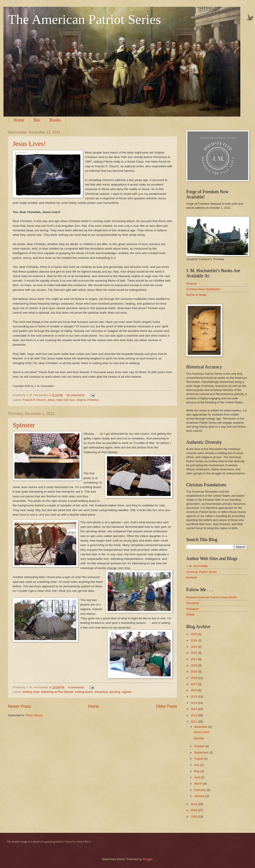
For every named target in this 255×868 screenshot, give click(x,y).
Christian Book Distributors (203, 289)
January (200, 796)
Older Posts (167, 706)
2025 (194, 634)
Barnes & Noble (196, 295)
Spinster (24, 425)
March (198, 784)
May (197, 771)
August (199, 759)
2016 (194, 690)
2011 (194, 722)
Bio (37, 120)
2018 (194, 678)
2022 (194, 653)
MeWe (190, 614)
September (202, 752)
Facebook (193, 603)
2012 (194, 715)
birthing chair (31, 692)
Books (55, 120)
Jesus (51, 400)
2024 (194, 640)
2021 (194, 659)
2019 (194, 672)
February (200, 790)
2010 (194, 804)
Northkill (191, 578)
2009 (194, 810)
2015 (194, 697)
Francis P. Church (34, 400)
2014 (194, 703)
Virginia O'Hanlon (88, 400)
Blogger (148, 859)
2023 (194, 647)
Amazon (191, 284)
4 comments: (77, 687)
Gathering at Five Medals (57, 692)
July (197, 765)
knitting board (84, 692)
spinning (115, 692)
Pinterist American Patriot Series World (211, 597)
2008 (194, 816)
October (200, 746)
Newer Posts (19, 706)
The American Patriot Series (84, 19)
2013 (194, 709)
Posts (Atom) (34, 715)
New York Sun (66, 400)
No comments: (76, 395)
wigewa (126, 692)
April (197, 777)
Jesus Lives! (29, 144)
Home (19, 120)
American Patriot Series (201, 572)
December (201, 727)
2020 (194, 665)
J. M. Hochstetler (197, 566)
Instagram (193, 609)
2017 (194, 684)
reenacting (101, 692)
